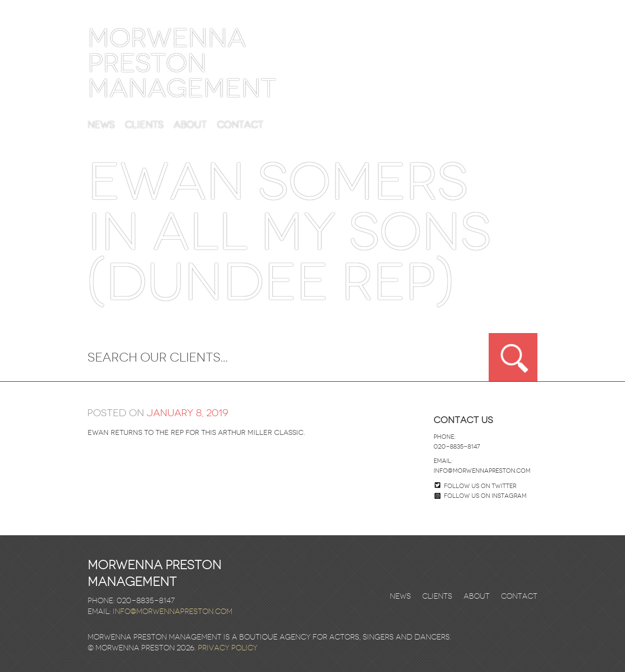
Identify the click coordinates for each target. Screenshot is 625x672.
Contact (240, 125)
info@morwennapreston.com (482, 471)
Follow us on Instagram (481, 496)
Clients (144, 125)
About (190, 125)
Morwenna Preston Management (182, 63)
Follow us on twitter (480, 486)
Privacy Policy (228, 648)
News (101, 125)
